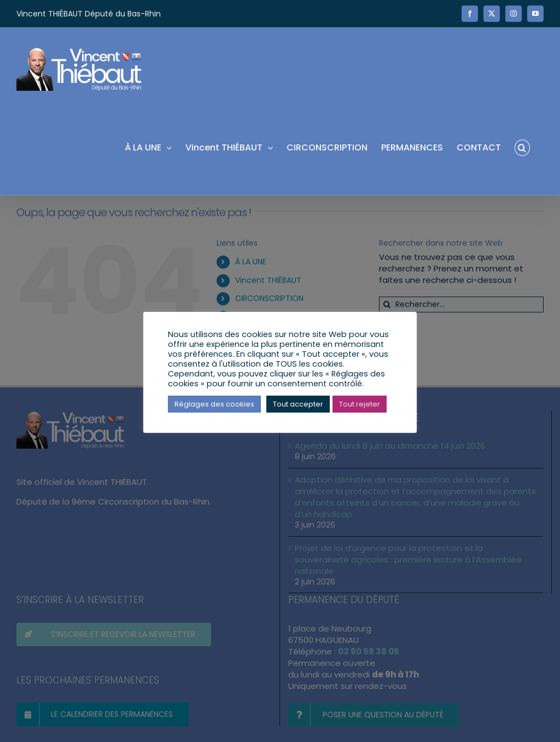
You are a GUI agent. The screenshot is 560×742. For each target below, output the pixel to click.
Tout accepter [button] (298, 404)
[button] (522, 147)
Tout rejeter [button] (360, 404)
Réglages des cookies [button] (214, 404)
